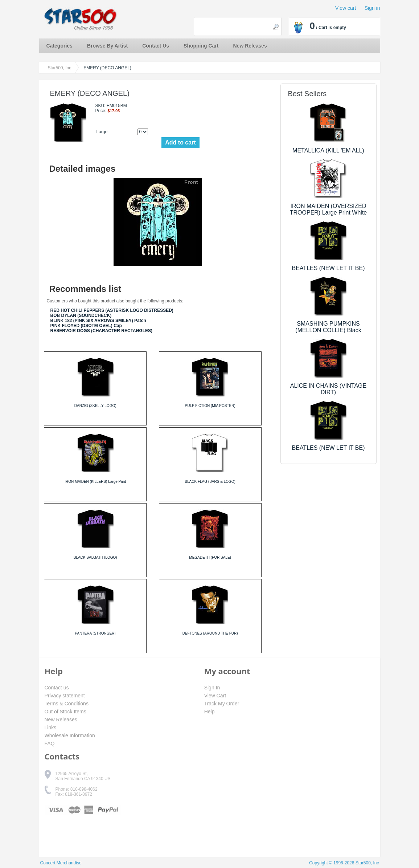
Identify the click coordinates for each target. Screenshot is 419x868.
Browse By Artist (107, 46)
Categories (59, 46)
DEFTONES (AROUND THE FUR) (210, 633)
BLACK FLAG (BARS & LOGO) (210, 482)
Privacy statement (65, 696)
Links (51, 728)
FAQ (50, 743)
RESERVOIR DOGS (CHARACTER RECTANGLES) (102, 331)
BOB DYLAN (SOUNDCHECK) (81, 315)
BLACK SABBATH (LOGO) (95, 557)
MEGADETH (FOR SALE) (210, 557)
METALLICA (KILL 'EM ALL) (328, 150)
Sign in (372, 8)
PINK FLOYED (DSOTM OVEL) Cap (86, 326)
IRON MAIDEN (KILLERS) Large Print (95, 482)
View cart (346, 8)
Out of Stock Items (65, 712)
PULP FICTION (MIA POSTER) (210, 406)
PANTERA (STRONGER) (95, 633)
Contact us (57, 688)
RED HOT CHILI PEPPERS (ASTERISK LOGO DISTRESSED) (112, 310)
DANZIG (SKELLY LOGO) (95, 406)
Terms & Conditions (67, 704)
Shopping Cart (201, 46)
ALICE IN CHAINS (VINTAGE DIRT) (328, 389)
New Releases (250, 46)
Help (209, 712)
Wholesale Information (70, 735)
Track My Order (222, 704)
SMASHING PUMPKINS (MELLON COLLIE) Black (328, 327)
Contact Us (156, 46)
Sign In (212, 688)
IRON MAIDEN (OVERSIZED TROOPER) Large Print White (328, 209)
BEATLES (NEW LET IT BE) (328, 268)
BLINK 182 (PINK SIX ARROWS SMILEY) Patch (98, 321)
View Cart (215, 696)
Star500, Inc (60, 68)
